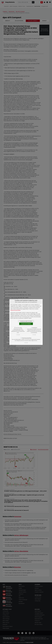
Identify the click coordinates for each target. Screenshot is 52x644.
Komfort (35, 328)
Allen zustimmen (26, 324)
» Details (18, 335)
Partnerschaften (27, 338)
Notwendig (19, 328)
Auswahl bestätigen (26, 321)
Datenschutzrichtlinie (15, 310)
